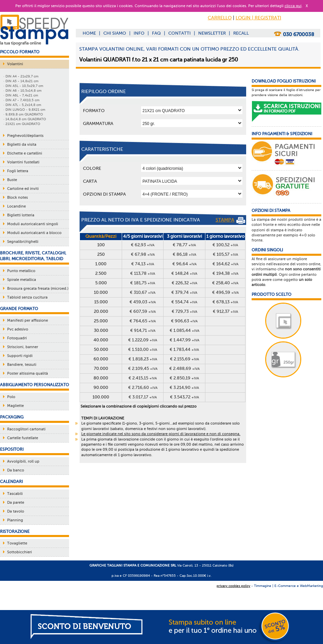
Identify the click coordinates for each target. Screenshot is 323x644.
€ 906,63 (184, 321)
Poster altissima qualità (28, 373)
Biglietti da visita (22, 145)
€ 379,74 (184, 292)
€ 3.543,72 (184, 397)
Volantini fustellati (23, 162)
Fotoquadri (17, 338)
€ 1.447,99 (184, 340)
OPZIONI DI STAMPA (104, 194)
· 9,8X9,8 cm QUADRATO (23, 114)
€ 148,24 (184, 273)
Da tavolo (16, 511)
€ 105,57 (225, 254)
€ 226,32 (184, 283)
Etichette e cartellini (25, 153)
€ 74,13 (143, 264)
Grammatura (98, 123)
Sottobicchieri (20, 552)
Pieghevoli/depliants (25, 136)
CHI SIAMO (115, 33)
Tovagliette (17, 543)
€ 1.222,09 (143, 340)
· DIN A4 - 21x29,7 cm (21, 76)
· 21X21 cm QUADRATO (22, 124)
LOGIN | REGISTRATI (258, 18)
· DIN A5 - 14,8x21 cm (21, 81)
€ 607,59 (143, 311)
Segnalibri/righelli (23, 242)
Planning (15, 520)
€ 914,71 (143, 330)
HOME (89, 33)
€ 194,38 (225, 273)
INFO (139, 33)
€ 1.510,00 (143, 349)
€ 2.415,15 (143, 378)
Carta (90, 181)
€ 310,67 (143, 292)
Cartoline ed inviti (23, 189)
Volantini (15, 64)
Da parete (16, 503)
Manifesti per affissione (28, 320)
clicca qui (293, 6)
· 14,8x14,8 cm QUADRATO (25, 119)
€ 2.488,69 (184, 368)
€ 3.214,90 (184, 387)
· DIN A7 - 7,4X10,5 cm (21, 100)
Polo (11, 397)
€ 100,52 (225, 245)
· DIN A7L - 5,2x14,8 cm (22, 105)
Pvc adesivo (18, 329)
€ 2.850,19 (184, 378)
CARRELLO (220, 18)
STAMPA (230, 220)
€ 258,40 (225, 283)
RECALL (241, 33)
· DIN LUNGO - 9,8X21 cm (24, 110)
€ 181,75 (143, 283)
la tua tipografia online (21, 43)
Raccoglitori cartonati (26, 429)
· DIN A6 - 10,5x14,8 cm (22, 91)
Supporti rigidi (20, 356)
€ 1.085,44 (184, 330)
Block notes (18, 198)
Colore (92, 168)
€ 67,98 (143, 254)
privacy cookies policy (233, 586)
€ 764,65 (143, 321)
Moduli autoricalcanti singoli (33, 224)
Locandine (16, 206)
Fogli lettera (18, 171)
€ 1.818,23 (143, 359)
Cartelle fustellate (23, 438)
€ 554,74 (184, 302)
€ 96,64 (184, 264)
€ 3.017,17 (143, 397)
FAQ (156, 33)
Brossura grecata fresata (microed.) (38, 289)
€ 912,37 (225, 311)
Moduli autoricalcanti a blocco (34, 233)
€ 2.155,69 (184, 359)
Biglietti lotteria (21, 215)
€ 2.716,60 (143, 387)
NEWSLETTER (212, 33)
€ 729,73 (184, 311)
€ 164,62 (225, 264)
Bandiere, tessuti (22, 365)
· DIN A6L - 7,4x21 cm (21, 95)
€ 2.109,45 (143, 368)
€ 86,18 (184, 254)
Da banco (16, 470)
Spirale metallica (22, 280)
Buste (12, 180)
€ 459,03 (143, 302)
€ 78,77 (184, 245)
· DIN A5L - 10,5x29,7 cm (23, 86)
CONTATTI (180, 33)
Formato (94, 111)
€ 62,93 (143, 245)
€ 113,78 (143, 273)
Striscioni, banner (23, 347)
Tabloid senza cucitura (27, 297)
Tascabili (15, 494)
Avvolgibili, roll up (23, 461)
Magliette (15, 406)
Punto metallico (21, 271)
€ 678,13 (225, 302)
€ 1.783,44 (184, 349)
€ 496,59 (225, 292)
